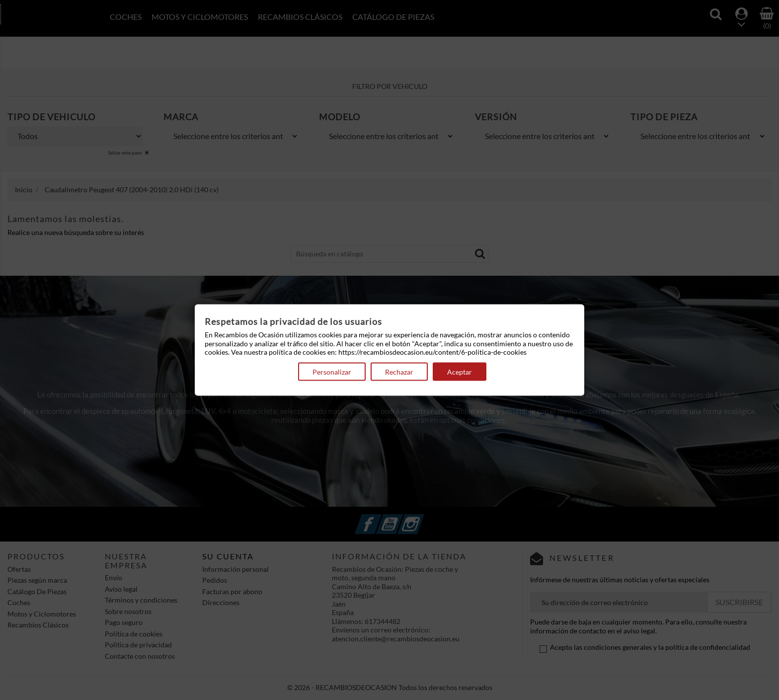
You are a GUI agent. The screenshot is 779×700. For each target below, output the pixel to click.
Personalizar (332, 371)
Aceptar (460, 371)
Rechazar (399, 371)
